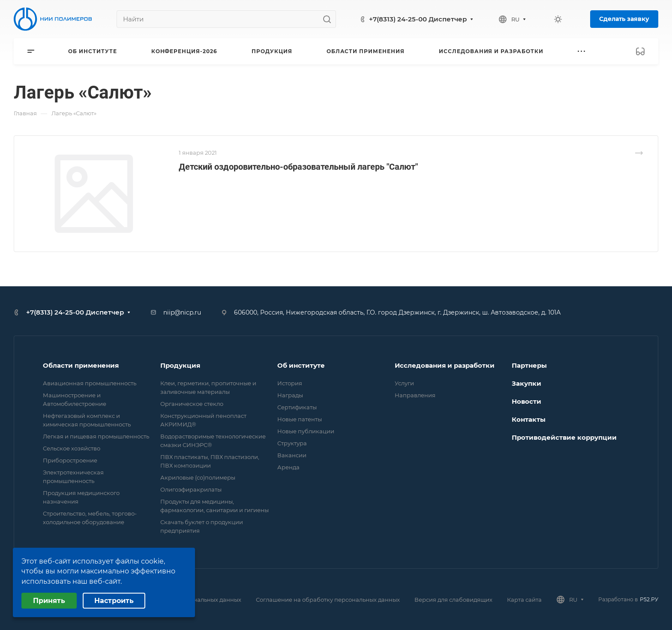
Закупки (526, 383)
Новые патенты (300, 419)
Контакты (529, 419)
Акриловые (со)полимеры (198, 477)
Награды (290, 395)
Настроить (114, 601)
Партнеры (529, 365)
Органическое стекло (192, 404)
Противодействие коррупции (564, 437)
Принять (49, 601)
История (290, 383)
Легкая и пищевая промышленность (96, 436)
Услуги (404, 383)
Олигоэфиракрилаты (191, 489)
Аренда (288, 467)
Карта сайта (524, 600)
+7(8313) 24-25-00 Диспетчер (418, 19)
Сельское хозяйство (72, 448)
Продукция (180, 365)
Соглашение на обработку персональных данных (328, 600)
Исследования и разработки (445, 365)
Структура (292, 443)
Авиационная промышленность (90, 383)
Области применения (81, 365)
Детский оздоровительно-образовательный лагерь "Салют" (298, 167)
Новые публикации (306, 431)
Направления (415, 395)
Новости (526, 401)
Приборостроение (70, 460)
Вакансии (292, 455)
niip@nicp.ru (182, 312)
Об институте (301, 365)
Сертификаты (297, 407)
